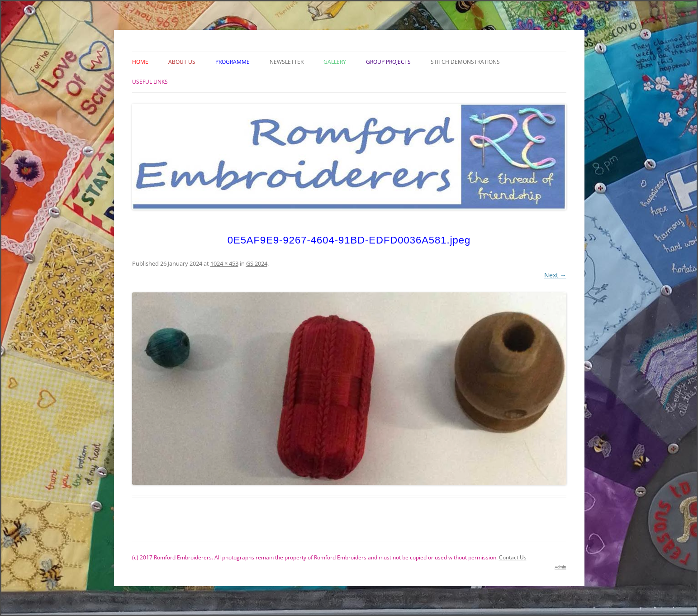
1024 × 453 (224, 263)
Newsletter (287, 62)
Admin (560, 567)
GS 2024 (257, 263)
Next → (555, 275)
